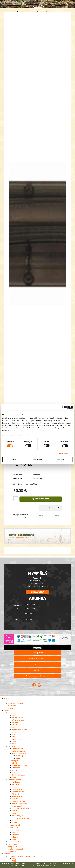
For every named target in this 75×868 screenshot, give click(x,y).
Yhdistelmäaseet (20, 804)
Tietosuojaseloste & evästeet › (38, 676)
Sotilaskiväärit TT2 (20, 789)
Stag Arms (17, 739)
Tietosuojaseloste (16, 703)
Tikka (14, 741)
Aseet (7, 710)
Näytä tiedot (64, 453)
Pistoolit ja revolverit (17, 761)
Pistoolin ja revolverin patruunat (22, 856)
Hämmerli (16, 830)
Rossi (14, 715)
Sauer (15, 737)
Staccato (16, 768)
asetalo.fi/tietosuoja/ (19, 435)
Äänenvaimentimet (20, 818)
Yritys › (37, 664)
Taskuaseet (17, 782)
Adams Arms (18, 718)
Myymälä (12, 706)
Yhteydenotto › (38, 592)
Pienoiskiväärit (18, 792)
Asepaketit (13, 847)
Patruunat (8, 854)
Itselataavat (18, 749)
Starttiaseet (13, 844)
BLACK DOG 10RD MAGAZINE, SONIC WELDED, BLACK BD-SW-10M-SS (41, 11)
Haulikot (12, 746)
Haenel (15, 722)
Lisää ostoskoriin (40, 499)
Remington (21, 756)
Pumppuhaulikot (19, 753)
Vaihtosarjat (18, 816)
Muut (14, 744)
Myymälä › (38, 670)
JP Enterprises (18, 720)
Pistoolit (16, 794)
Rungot (15, 813)
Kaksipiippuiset (19, 751)
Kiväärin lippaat (16, 11)
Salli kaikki (61, 459)
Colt (14, 734)
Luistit (15, 823)
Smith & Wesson (19, 775)
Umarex (15, 835)
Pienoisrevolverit (19, 801)
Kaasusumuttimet (16, 842)
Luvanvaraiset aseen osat (19, 808)
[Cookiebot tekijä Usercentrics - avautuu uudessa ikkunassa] (64, 407)
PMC (14, 861)
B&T (14, 727)
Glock (15, 770)
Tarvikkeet (7, 11)
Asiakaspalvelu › (38, 653)
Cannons (12, 851)
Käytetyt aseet (15, 780)
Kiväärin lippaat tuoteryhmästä (20, 538)
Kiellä (14, 459)
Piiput (15, 811)
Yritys (10, 708)
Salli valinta (37, 459)
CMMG (15, 732)
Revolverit (16, 799)
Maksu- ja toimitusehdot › (37, 659)
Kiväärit (11, 713)
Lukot (14, 820)
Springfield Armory (20, 730)
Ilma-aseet (17, 806)
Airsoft (15, 837)
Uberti (15, 725)
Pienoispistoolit (19, 796)
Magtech (16, 832)
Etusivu (7, 698)
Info (6, 701)
